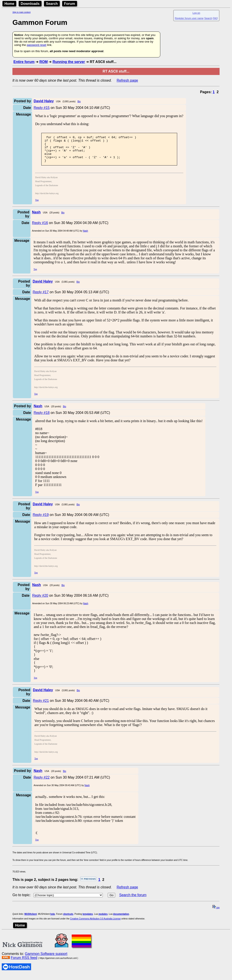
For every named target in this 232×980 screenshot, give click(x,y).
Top (37, 205)
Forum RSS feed (24, 963)
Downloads (30, 4)
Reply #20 (40, 601)
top (216, 913)
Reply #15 (42, 108)
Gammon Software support (46, 959)
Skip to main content (22, 12)
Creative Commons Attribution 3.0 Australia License (95, 924)
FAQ (215, 18)
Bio (79, 101)
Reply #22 (42, 783)
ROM (43, 62)
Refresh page (127, 80)
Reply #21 (41, 706)
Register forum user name (189, 18)
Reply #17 (41, 297)
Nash (85, 236)
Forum (70, 4)
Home (9, 4)
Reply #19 (41, 520)
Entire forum (24, 62)
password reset (36, 45)
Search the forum (133, 900)
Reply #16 (40, 228)
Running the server (69, 62)
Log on (196, 13)
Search (52, 4)
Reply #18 (42, 418)
